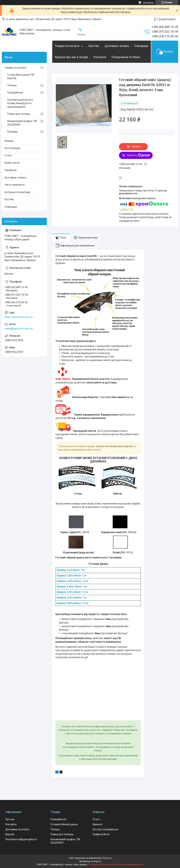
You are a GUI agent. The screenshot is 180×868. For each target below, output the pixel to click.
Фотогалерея (12, 148)
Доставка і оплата (117, 46)
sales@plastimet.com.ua (19, 329)
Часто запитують (15, 185)
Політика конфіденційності (21, 839)
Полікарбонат (15, 93)
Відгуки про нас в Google (72, 57)
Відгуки (10, 834)
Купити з (139, 155)
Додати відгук (167, 19)
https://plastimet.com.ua (19, 317)
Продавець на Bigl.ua (90, 861)
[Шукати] (80, 30)
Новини (9, 141)
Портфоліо (11, 170)
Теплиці (12, 85)
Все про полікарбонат (106, 829)
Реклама (12, 132)
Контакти (100, 57)
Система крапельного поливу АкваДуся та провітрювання (20, 103)
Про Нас (94, 46)
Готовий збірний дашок (64, 824)
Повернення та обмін (126, 57)
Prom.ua (107, 858)
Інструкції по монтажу (17, 192)
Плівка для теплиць (19, 114)
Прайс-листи (12, 163)
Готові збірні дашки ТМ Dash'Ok (21, 76)
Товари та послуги (67, 46)
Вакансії (98, 824)
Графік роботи (101, 834)
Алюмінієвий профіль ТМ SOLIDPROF (22, 123)
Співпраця (141, 46)
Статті (8, 156)
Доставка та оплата (17, 829)
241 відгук (148, 3)
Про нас (10, 819)
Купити (136, 147)
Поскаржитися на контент (101, 865)
